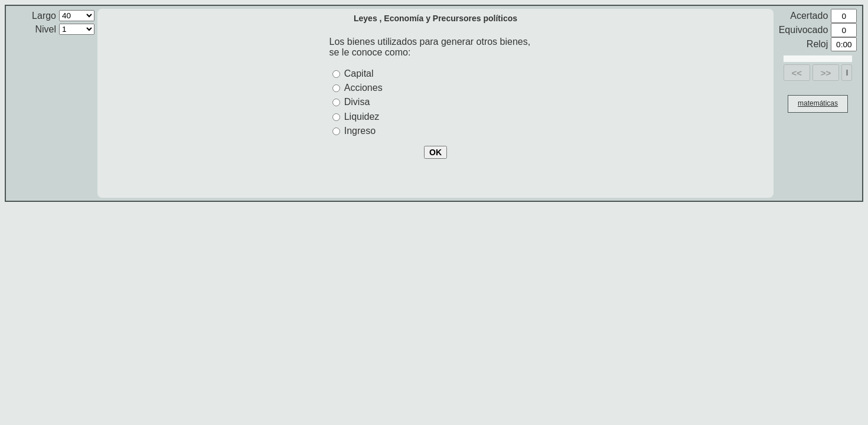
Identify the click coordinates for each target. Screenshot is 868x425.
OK (435, 152)
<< (797, 73)
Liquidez (362, 117)
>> (826, 73)
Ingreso (360, 131)
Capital (359, 73)
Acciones (363, 88)
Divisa (357, 102)
